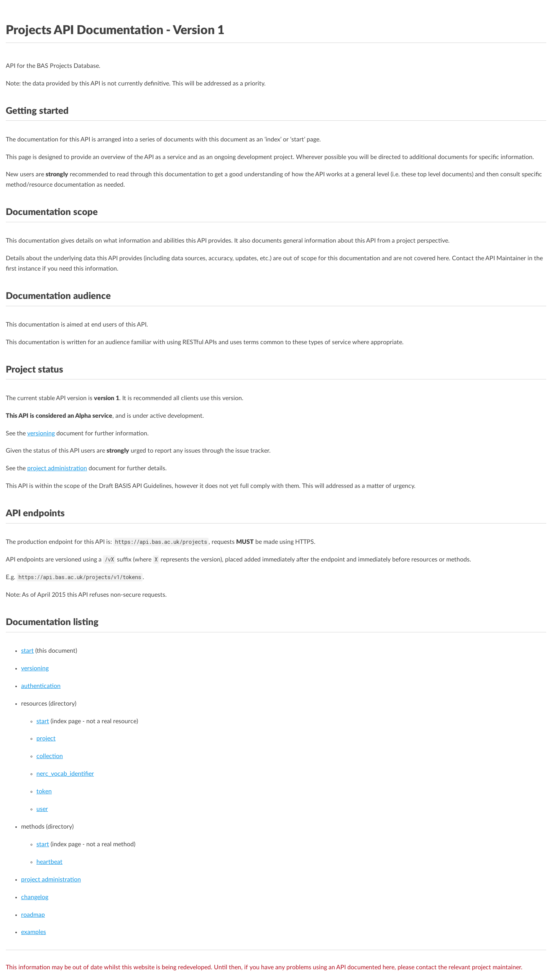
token (44, 791)
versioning (41, 433)
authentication (41, 686)
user (42, 809)
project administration (57, 468)
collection (50, 756)
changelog (35, 897)
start (27, 651)
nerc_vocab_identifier (65, 774)
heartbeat (49, 862)
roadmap (33, 915)
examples (34, 932)
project (46, 739)
